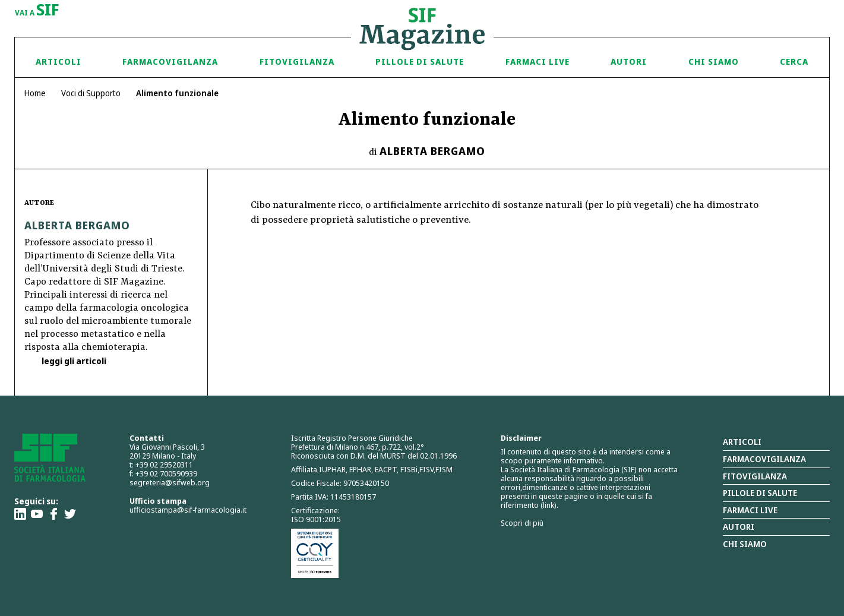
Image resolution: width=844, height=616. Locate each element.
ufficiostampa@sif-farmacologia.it (188, 510)
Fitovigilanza (297, 61)
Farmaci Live (538, 61)
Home (35, 93)
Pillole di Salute (420, 61)
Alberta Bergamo (432, 151)
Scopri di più (522, 523)
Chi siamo (714, 61)
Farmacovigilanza (170, 61)
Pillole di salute (760, 493)
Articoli (59, 61)
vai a (37, 11)
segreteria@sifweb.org (170, 482)
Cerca (794, 61)
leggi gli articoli (73, 361)
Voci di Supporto (91, 93)
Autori (629, 61)
